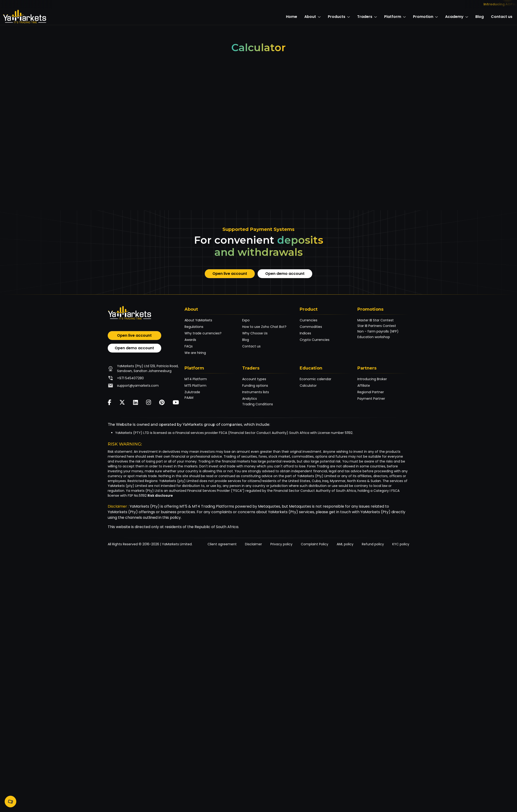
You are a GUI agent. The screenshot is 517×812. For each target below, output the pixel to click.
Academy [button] (457, 17)
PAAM (189, 398)
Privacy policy (281, 544)
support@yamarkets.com (138, 386)
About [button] (312, 17)
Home (292, 17)
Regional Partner (371, 392)
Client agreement (222, 544)
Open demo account (285, 274)
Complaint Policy (315, 544)
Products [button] (339, 17)
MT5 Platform (195, 386)
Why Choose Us (255, 333)
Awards (190, 340)
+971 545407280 (130, 378)
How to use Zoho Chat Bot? (264, 327)
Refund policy (373, 544)
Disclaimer (253, 544)
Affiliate (364, 386)
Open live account (230, 274)
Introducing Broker (372, 379)
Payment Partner (371, 399)
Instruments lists (256, 392)
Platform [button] (395, 17)
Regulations (194, 327)
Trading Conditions (258, 404)
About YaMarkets (198, 320)
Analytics (250, 399)
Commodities (311, 327)
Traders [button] (367, 17)
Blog (480, 17)
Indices (305, 333)
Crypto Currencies (315, 340)
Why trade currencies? (203, 333)
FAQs (189, 346)
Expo (246, 320)
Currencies (309, 320)
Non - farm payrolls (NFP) (378, 331)
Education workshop (374, 337)
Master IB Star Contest (376, 320)
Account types (254, 379)
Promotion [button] (425, 17)
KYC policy (401, 544)
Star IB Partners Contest (377, 326)
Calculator (308, 386)
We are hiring (195, 353)
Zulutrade (192, 392)
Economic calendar (316, 379)
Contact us (502, 17)
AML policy (345, 544)
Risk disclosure (160, 496)
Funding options (255, 386)
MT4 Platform (196, 379)
